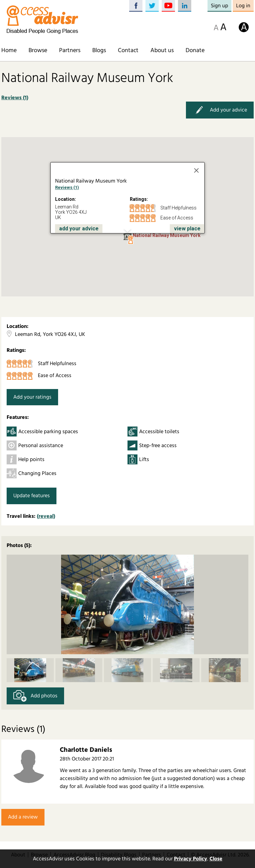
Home (9, 50)
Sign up (219, 6)
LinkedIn (185, 6)
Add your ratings (32, 397)
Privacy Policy (191, 859)
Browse (38, 50)
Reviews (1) (15, 98)
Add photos (35, 696)
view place (187, 229)
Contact (128, 50)
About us (162, 50)
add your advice (79, 229)
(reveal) (46, 516)
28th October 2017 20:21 (87, 759)
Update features (32, 496)
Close (216, 859)
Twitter (152, 6)
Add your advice (220, 110)
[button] (130, 240)
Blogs (99, 50)
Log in (243, 6)
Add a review (23, 817)
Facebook (136, 6)
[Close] (197, 170)
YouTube (168, 6)
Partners (70, 50)
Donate (195, 50)
